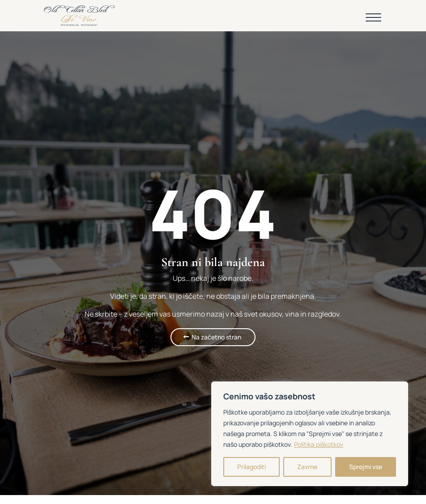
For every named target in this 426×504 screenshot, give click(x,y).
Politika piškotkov (319, 444)
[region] (310, 434)
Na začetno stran (216, 337)
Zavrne (307, 467)
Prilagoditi (251, 467)
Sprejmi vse (366, 467)
